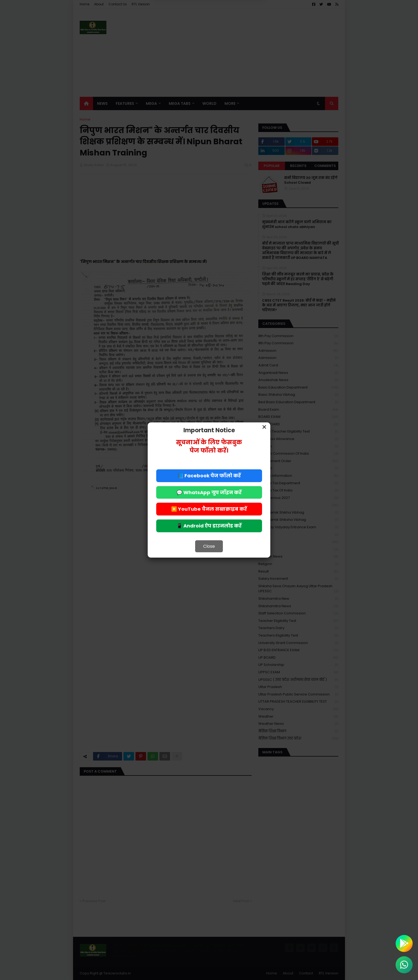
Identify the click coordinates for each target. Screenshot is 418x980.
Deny (182, 26)
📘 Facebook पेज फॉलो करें (209, 476)
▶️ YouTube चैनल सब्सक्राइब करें (209, 509)
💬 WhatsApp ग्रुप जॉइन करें (209, 492)
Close (209, 546)
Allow (236, 26)
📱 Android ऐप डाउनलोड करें (209, 526)
